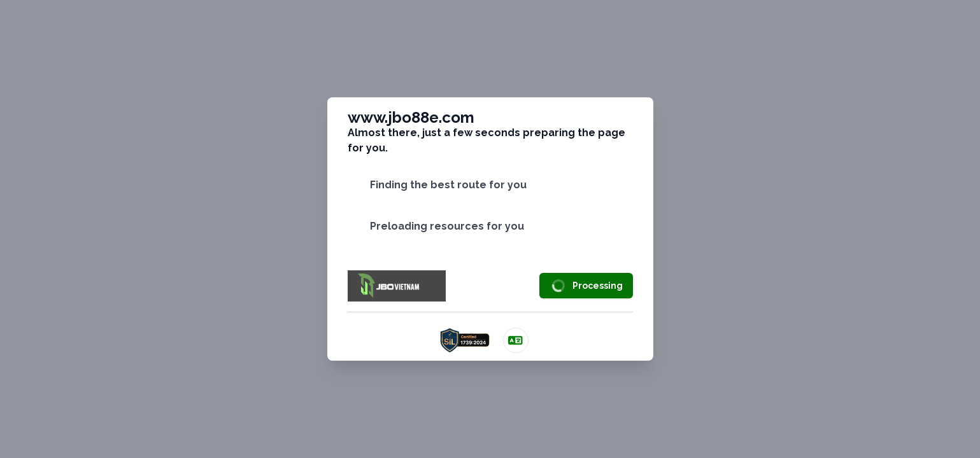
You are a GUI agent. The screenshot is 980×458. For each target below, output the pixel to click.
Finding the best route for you (448, 185)
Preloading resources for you (447, 226)
